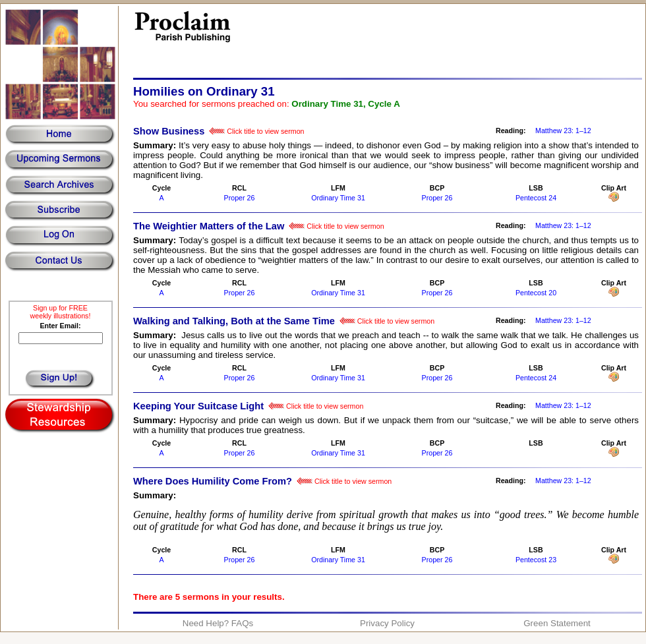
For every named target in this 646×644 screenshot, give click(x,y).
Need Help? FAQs (218, 623)
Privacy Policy (387, 623)
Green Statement (557, 623)
